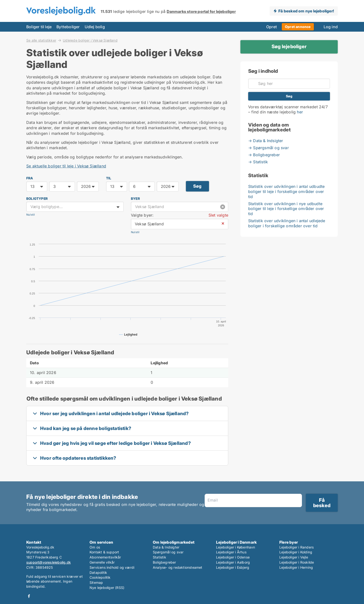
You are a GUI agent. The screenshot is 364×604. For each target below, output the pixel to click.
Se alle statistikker (41, 40)
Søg (197, 186)
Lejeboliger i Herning (296, 567)
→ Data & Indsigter (266, 141)
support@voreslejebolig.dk (49, 562)
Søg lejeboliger (289, 46)
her (300, 112)
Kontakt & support (104, 552)
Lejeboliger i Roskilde (297, 562)
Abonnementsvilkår (105, 557)
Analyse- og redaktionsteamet (178, 567)
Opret (272, 27)
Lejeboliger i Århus (231, 552)
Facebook (29, 596)
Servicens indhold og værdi (112, 567)
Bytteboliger (68, 27)
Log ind (331, 27)
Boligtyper (37, 199)
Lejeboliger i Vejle (294, 557)
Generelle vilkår (102, 562)
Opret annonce (298, 27)
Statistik (159, 557)
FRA (30, 178)
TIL (109, 178)
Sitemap (96, 582)
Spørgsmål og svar (168, 552)
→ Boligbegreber (264, 155)
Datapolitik (98, 572)
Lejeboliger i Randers (296, 547)
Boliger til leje (39, 27)
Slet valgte (218, 215)
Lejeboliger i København (236, 547)
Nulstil (31, 215)
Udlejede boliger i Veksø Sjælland (90, 40)
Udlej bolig (95, 27)
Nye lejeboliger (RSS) (107, 588)
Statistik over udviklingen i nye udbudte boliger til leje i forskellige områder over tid (286, 209)
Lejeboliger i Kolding (296, 552)
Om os (95, 547)
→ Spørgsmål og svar (268, 148)
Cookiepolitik (100, 577)
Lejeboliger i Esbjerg (233, 567)
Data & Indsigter (166, 547)
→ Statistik (258, 162)
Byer (135, 199)
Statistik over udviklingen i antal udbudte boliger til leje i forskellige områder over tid (286, 192)
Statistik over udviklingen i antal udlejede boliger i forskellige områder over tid (287, 223)
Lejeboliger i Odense (233, 557)
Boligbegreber (164, 562)
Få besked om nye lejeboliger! (306, 11)
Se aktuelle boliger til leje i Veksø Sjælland (66, 166)
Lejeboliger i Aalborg (233, 562)
